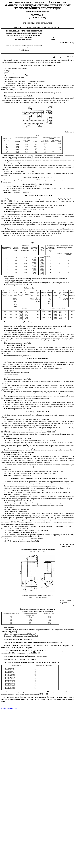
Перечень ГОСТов (9, 708)
